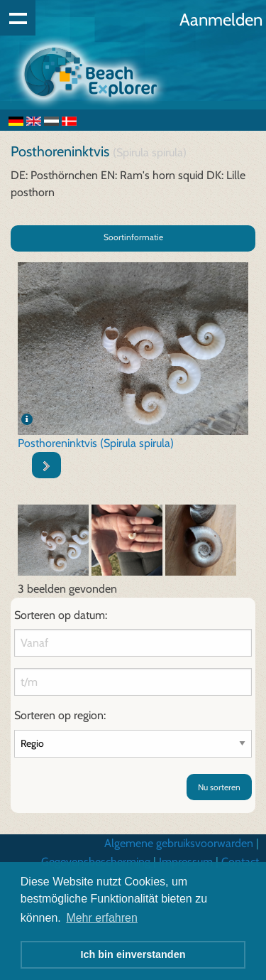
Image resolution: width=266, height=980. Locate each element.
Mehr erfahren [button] (102, 918)
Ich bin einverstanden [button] (133, 954)
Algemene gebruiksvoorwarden (179, 843)
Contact (240, 862)
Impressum (186, 862)
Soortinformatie (133, 237)
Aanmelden (221, 20)
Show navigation (18, 18)
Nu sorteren (219, 787)
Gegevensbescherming (96, 862)
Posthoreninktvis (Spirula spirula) (96, 443)
